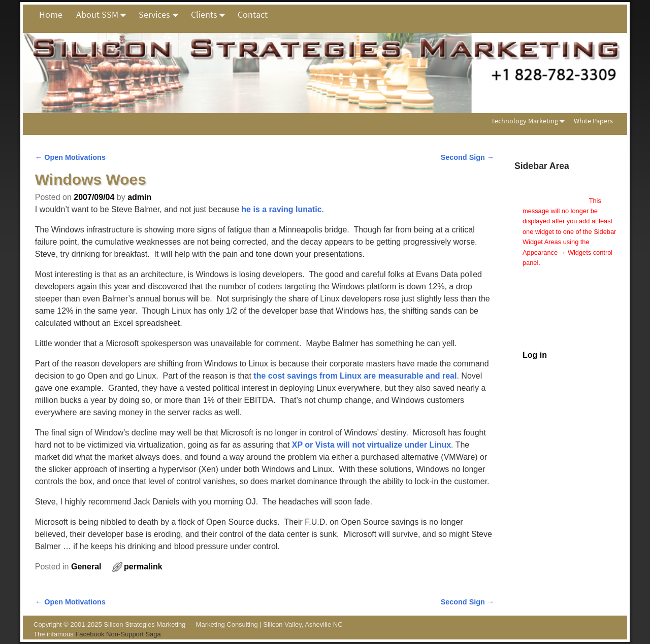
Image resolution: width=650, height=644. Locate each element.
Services (161, 15)
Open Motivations (70, 157)
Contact (253, 14)
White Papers (593, 121)
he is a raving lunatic (281, 209)
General (86, 567)
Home (51, 14)
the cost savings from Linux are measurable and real (355, 376)
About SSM (104, 15)
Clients (211, 15)
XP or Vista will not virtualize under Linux (371, 445)
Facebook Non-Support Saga (118, 634)
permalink (143, 567)
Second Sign (468, 157)
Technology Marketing (530, 121)
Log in (535, 355)
